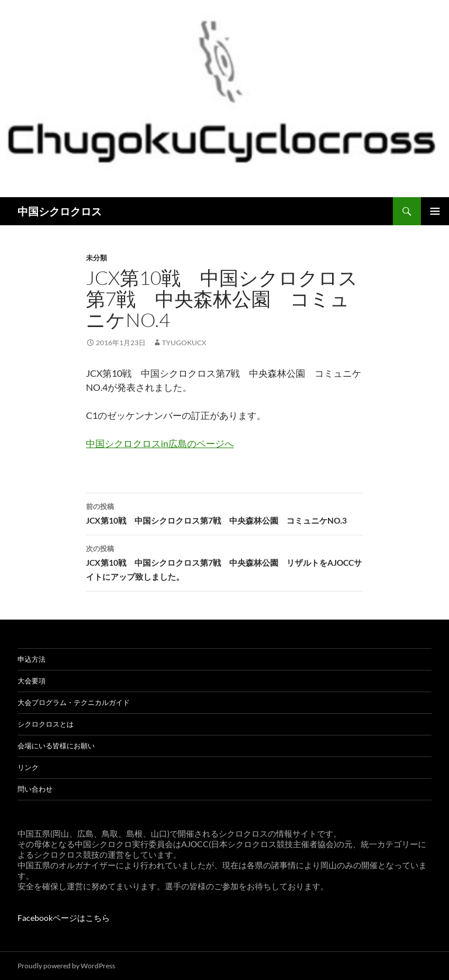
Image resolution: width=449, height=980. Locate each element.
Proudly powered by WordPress (66, 966)
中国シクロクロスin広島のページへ (160, 443)
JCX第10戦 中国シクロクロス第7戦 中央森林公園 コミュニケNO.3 (224, 513)
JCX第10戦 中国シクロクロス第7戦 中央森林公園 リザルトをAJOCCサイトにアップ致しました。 (224, 562)
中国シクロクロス (60, 211)
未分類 (96, 258)
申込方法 (32, 659)
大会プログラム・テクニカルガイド (74, 702)
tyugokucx (184, 343)
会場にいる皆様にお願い (56, 746)
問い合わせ (35, 789)
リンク (28, 767)
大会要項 (32, 681)
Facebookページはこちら (64, 918)
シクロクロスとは (46, 724)
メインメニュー (435, 211)
